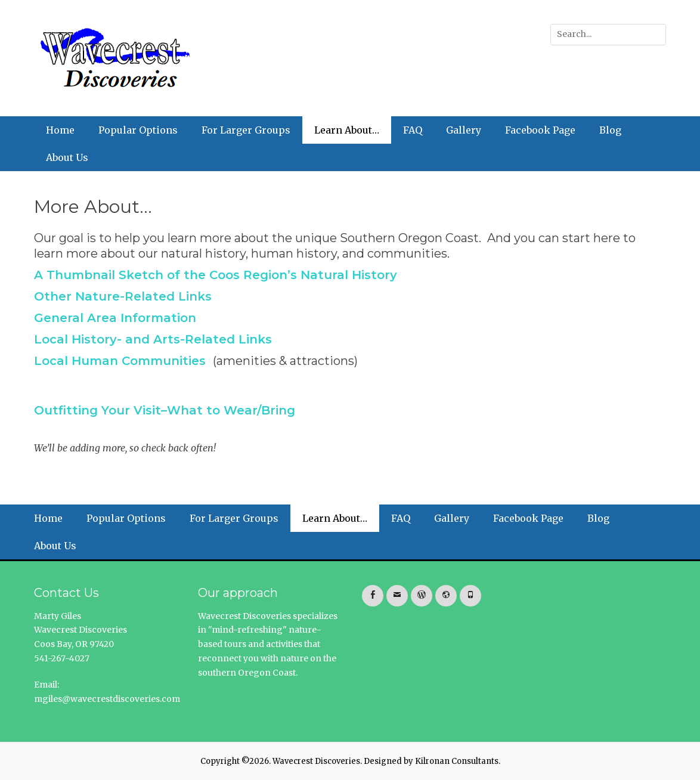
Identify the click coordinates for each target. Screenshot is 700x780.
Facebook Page (540, 130)
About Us (67, 157)
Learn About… (347, 130)
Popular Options (138, 130)
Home (60, 130)
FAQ (413, 130)
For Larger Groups (246, 130)
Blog (610, 130)
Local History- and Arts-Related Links (153, 339)
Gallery (464, 130)
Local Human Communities (120, 361)
